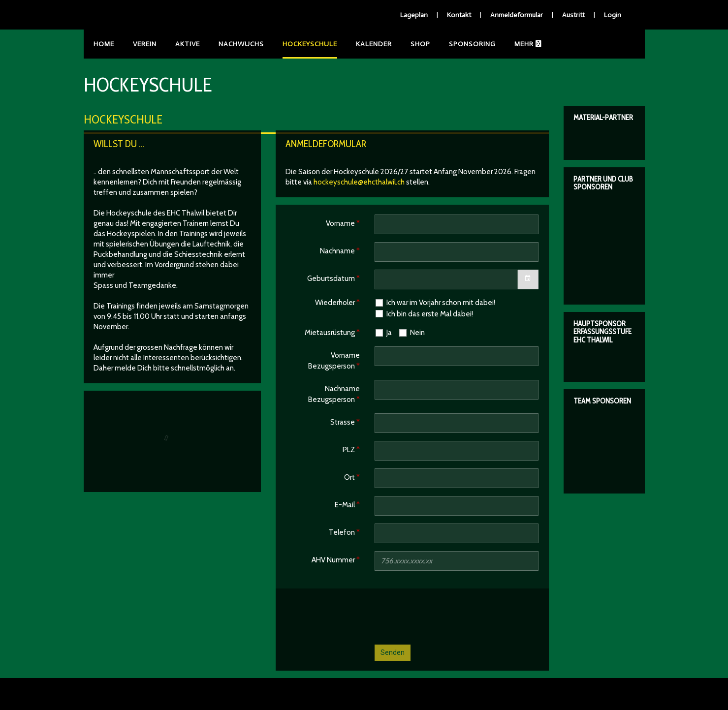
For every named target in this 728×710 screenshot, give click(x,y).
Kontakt (459, 15)
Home (104, 44)
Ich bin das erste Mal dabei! (424, 314)
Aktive (188, 44)
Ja (383, 333)
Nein (411, 333)
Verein (145, 44)
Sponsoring (472, 44)
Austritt (573, 15)
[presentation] (449, 617)
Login (613, 15)
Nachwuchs (241, 44)
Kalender (374, 44)
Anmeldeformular (517, 15)
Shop (420, 44)
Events (596, 44)
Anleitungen (539, 44)
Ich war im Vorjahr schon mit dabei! (435, 303)
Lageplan (414, 15)
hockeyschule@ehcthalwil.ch (359, 182)
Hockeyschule (310, 44)
